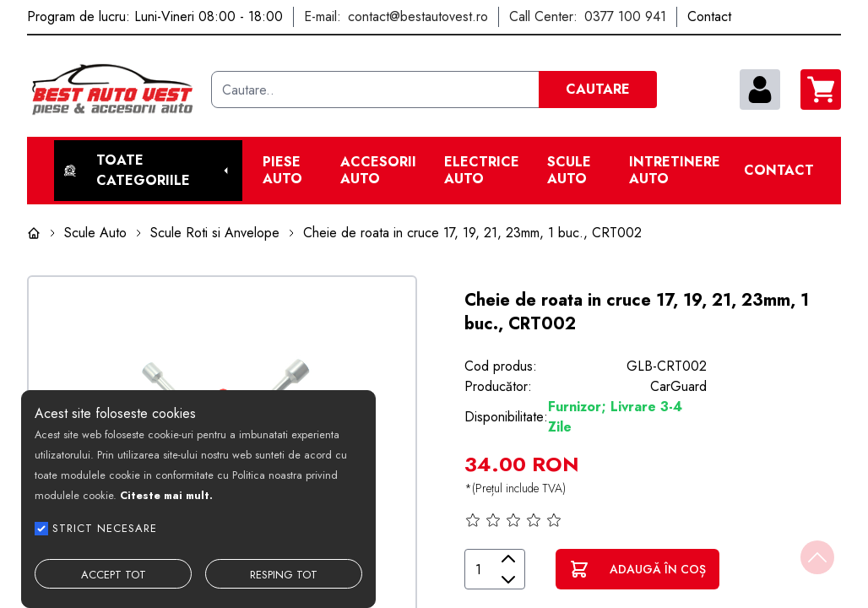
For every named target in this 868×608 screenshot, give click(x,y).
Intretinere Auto (675, 171)
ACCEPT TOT (114, 575)
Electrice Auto (482, 171)
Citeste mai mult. (166, 495)
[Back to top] (817, 557)
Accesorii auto (378, 171)
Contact (779, 171)
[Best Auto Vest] (112, 90)
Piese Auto (282, 171)
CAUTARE (598, 89)
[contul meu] (760, 90)
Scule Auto (569, 171)
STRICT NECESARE (105, 528)
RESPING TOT (284, 575)
